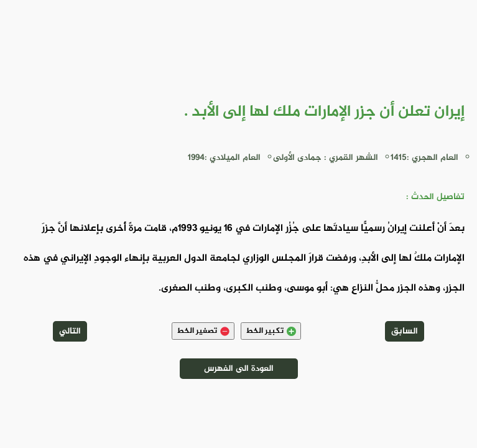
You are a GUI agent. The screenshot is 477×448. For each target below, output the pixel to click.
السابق (405, 331)
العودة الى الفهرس (239, 369)
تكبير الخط (271, 331)
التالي (70, 331)
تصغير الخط (203, 331)
